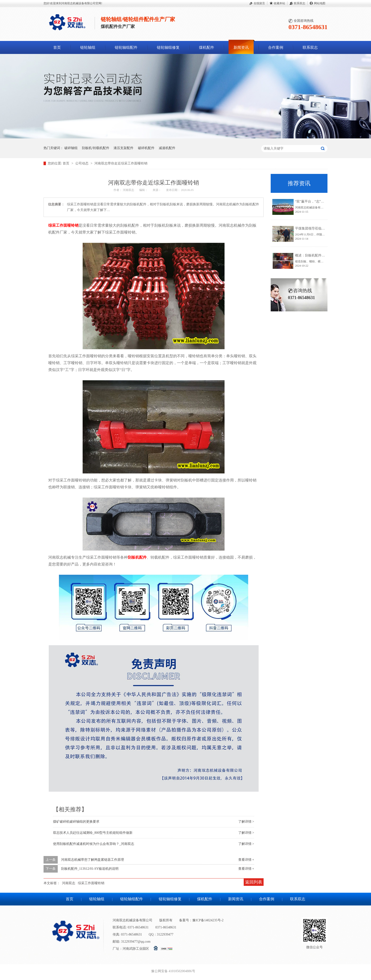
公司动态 (82, 163)
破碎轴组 (71, 148)
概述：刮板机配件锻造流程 (315, 255)
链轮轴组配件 (126, 47)
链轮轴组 (88, 47)
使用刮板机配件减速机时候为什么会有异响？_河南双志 (94, 844)
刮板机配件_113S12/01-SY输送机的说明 (90, 869)
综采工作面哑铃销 (63, 225)
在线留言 (259, 3)
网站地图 (320, 3)
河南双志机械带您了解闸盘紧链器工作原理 (93, 860)
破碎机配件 (146, 148)
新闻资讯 (241, 47)
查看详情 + (246, 860)
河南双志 (69, 883)
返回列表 (254, 882)
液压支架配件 (124, 148)
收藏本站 (279, 3)
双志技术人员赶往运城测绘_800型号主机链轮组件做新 (93, 833)
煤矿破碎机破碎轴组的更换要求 (76, 822)
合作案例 (276, 47)
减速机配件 (167, 148)
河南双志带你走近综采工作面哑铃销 (121, 163)
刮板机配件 (137, 557)
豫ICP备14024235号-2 (208, 920)
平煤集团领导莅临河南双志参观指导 (322, 228)
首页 (57, 47)
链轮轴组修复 (168, 47)
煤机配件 (207, 47)
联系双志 (300, 3)
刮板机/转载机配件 (96, 148)
